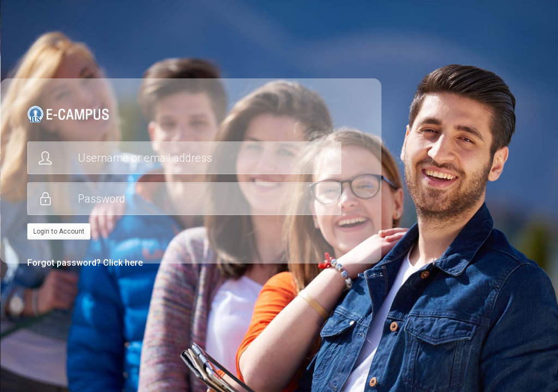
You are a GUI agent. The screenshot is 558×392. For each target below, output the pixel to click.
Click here (123, 263)
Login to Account (59, 231)
